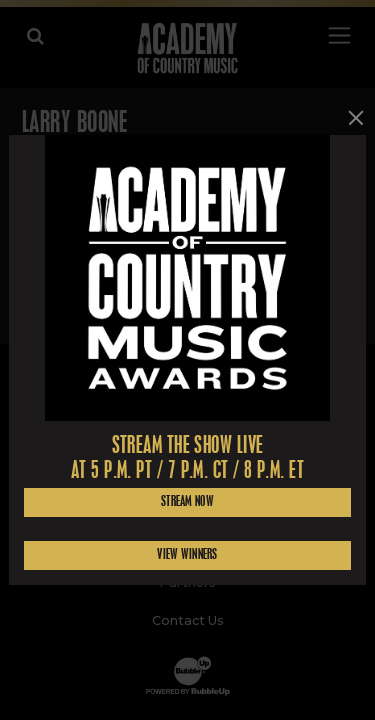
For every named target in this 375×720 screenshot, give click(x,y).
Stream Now (187, 501)
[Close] (355, 118)
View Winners (187, 554)
